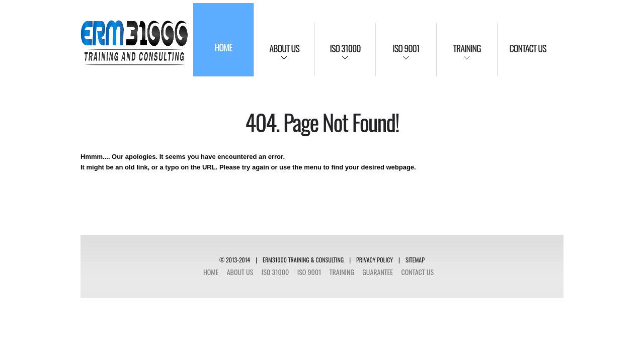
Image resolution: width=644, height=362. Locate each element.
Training (342, 272)
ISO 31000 (275, 272)
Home (211, 272)
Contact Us (417, 272)
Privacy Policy (375, 260)
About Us (240, 272)
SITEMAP (415, 260)
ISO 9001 (309, 272)
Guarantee (378, 272)
